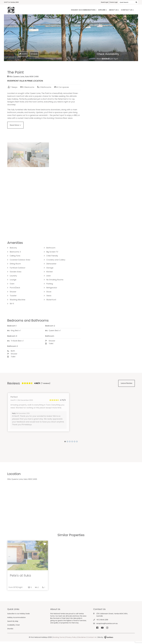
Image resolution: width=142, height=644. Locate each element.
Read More (16, 127)
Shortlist (11, 631)
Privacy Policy (71, 640)
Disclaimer (82, 640)
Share (23, 54)
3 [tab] (70, 442)
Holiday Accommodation (83, 10)
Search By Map (13, 623)
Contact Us (127, 10)
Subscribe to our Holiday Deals (19, 616)
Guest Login (105, 2)
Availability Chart (14, 627)
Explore (102, 10)
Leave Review (126, 385)
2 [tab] (67, 442)
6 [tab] (77, 442)
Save (34, 54)
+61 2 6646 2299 (102, 622)
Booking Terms (59, 640)
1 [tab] (65, 442)
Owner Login (114, 2)
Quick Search (128, 2)
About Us (113, 10)
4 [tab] (72, 442)
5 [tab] (75, 442)
